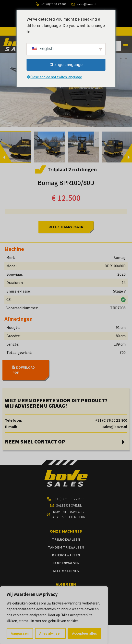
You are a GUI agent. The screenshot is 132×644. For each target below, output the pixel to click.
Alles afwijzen (50, 633)
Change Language (66, 65)
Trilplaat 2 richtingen (72, 169)
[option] (49, 147)
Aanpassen (20, 633)
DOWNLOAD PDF (24, 370)
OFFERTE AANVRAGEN (66, 227)
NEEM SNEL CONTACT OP (35, 442)
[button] (126, 46)
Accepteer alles (84, 633)
